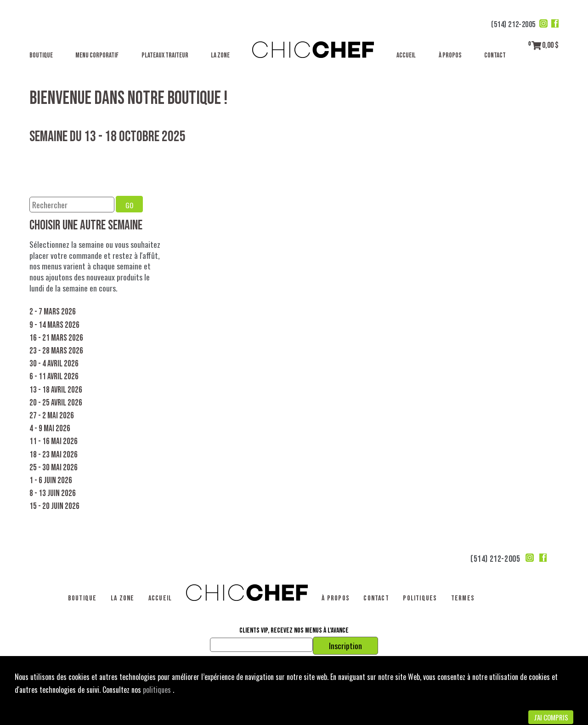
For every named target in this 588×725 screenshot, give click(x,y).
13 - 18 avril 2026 (56, 390)
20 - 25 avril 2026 (56, 403)
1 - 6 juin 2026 (51, 481)
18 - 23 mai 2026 (54, 455)
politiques (158, 690)
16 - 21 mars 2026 (56, 338)
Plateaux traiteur (165, 55)
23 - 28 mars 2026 (56, 351)
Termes (463, 598)
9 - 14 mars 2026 (54, 325)
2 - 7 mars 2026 (53, 312)
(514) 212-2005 (513, 25)
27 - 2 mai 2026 (52, 416)
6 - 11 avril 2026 (54, 377)
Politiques (420, 598)
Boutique (41, 55)
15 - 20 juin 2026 (54, 506)
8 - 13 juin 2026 (53, 494)
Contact (495, 55)
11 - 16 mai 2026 (54, 442)
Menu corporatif (97, 55)
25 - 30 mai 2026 (54, 468)
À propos (450, 55)
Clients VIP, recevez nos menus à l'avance (294, 631)
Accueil (406, 55)
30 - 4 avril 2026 (54, 364)
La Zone (220, 55)
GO (129, 205)
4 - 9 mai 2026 (50, 429)
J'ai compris (551, 717)
